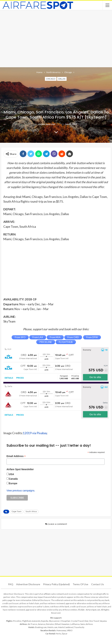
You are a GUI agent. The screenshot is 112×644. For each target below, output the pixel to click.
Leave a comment (56, 524)
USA (11, 474)
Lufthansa (75, 624)
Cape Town (17, 512)
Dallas (62, 79)
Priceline (17, 621)
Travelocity (79, 627)
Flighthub (27, 621)
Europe (13, 483)
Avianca (42, 624)
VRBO (70, 630)
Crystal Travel (77, 621)
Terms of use (80, 584)
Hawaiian (65, 624)
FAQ (11, 584)
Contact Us (98, 584)
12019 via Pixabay (35, 433)
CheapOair (65, 621)
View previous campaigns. (21, 491)
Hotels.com (52, 627)
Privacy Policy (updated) (56, 584)
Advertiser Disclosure (28, 584)
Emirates (50, 624)
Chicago (51, 79)
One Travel (94, 621)
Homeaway (61, 630)
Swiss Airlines (87, 624)
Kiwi (86, 621)
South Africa (31, 512)
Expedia (45, 621)
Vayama (103, 621)
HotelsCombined (66, 627)
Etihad (58, 624)
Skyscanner (54, 621)
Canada (13, 479)
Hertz (58, 634)
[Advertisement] (56, 38)
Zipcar (65, 634)
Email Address (16, 456)
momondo (36, 621)
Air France (33, 624)
